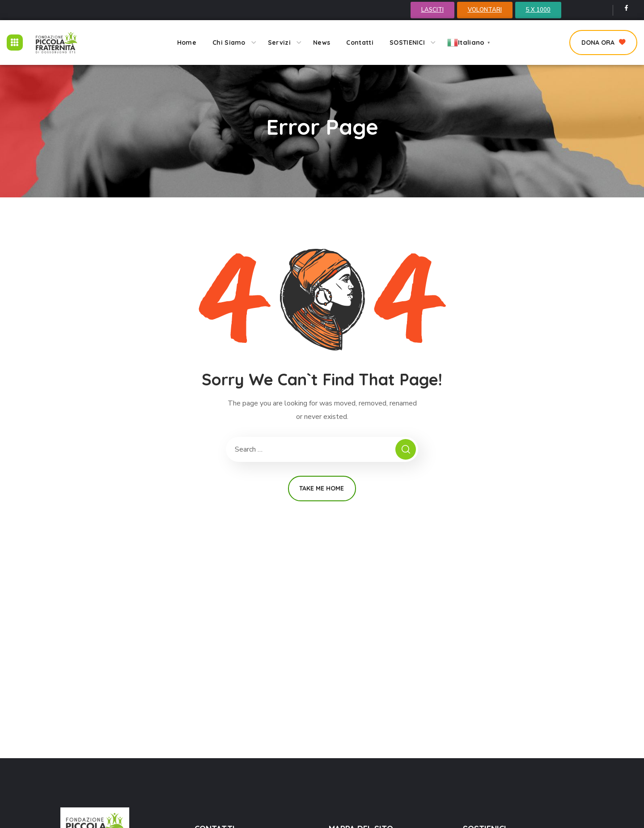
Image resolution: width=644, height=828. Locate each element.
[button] (603, 43)
